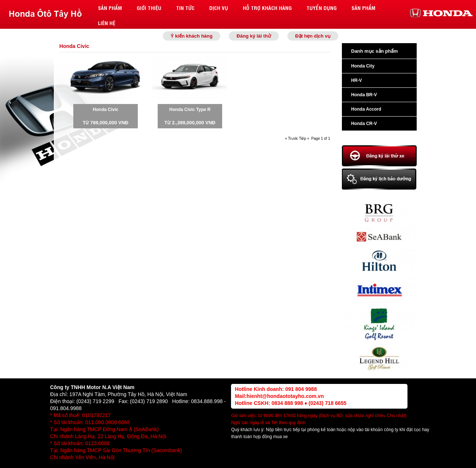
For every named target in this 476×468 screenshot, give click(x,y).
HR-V (356, 80)
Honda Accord (366, 109)
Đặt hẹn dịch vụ (313, 36)
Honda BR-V (364, 95)
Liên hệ (107, 23)
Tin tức (185, 8)
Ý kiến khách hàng (192, 36)
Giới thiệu (149, 8)
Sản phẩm (110, 8)
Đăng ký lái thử (254, 36)
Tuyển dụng (322, 8)
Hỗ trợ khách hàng (267, 8)
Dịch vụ (219, 8)
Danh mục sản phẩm (374, 51)
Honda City (363, 66)
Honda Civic (106, 110)
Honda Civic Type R (190, 110)
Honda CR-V (364, 124)
